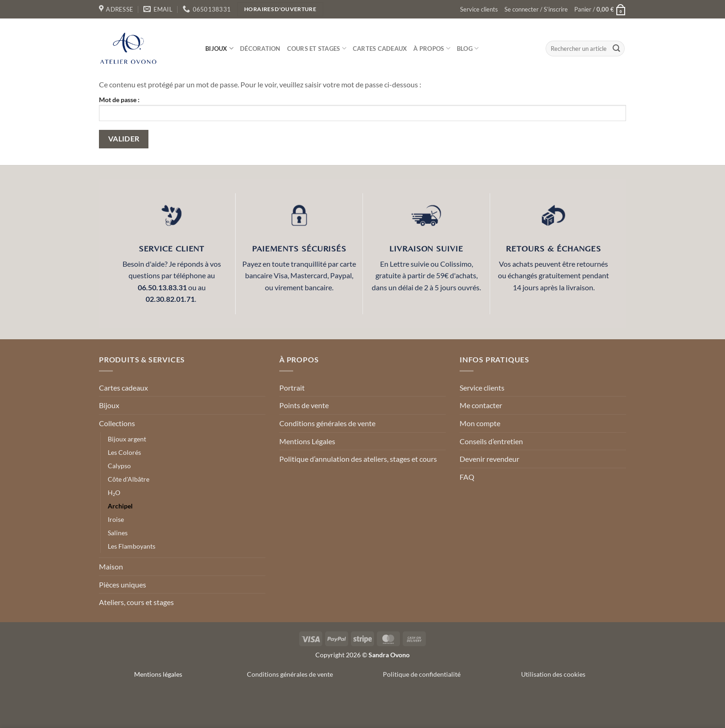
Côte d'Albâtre (129, 479)
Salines (118, 533)
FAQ (467, 477)
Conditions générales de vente (327, 423)
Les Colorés (124, 452)
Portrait (292, 388)
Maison (111, 566)
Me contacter (481, 405)
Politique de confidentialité (422, 674)
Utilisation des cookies (553, 674)
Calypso (119, 466)
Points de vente (304, 405)
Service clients (479, 9)
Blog (468, 48)
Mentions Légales (307, 441)
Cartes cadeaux (380, 49)
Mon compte (480, 423)
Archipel (120, 506)
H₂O (114, 492)
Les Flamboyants (132, 546)
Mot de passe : (362, 108)
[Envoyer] (616, 49)
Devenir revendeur (489, 459)
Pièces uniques (123, 584)
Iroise (116, 519)
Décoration (260, 49)
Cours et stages (317, 48)
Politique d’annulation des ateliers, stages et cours (358, 459)
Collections (117, 423)
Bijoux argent (127, 439)
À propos (432, 48)
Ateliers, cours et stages (136, 602)
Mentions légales (158, 674)
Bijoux (219, 48)
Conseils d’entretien (491, 441)
